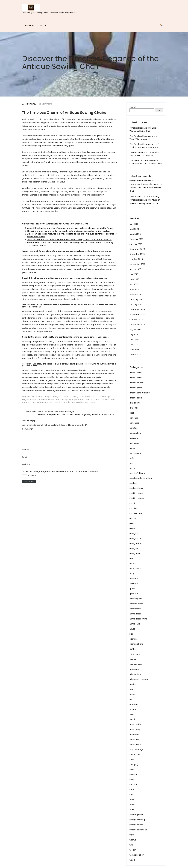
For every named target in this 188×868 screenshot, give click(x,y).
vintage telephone (138, 830)
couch (132, 503)
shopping (134, 764)
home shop (135, 624)
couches (134, 508)
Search (133, 107)
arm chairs (135, 403)
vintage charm (29, 402)
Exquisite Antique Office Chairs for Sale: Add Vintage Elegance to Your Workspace (77, 415)
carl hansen (135, 453)
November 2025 (137, 254)
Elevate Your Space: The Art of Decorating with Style (48, 412)
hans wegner (136, 599)
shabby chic (135, 754)
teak (132, 810)
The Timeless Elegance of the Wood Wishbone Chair (143, 138)
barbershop (135, 433)
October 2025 (136, 259)
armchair (134, 408)
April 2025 (134, 289)
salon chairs (135, 744)
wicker (133, 850)
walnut (133, 840)
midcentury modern (139, 679)
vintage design (136, 825)
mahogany (135, 669)
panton (133, 709)
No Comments (45, 104)
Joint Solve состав (137, 196)
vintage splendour (67, 402)
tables (132, 805)
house (132, 629)
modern (133, 684)
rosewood (134, 734)
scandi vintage (136, 749)
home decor (135, 614)
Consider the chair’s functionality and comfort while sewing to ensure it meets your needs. (69, 240)
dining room (135, 543)
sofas (132, 780)
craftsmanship (103, 397)
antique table (136, 398)
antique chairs (136, 383)
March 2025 (135, 294)
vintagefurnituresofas (140, 181)
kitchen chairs (136, 644)
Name (26, 453)
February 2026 (136, 239)
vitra (132, 835)
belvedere (134, 443)
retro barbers (136, 724)
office (132, 694)
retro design (135, 729)
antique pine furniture (140, 393)
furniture (36, 399)
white (132, 845)
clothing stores (137, 498)
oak (131, 689)
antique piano (136, 388)
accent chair (136, 373)
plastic (133, 719)
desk (132, 523)
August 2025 (135, 269)
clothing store (136, 493)
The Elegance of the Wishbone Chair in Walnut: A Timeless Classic (146, 162)
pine (132, 714)
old (131, 699)
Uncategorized (136, 815)
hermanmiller (136, 609)
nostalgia (64, 399)
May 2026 (134, 224)
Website (26, 467)
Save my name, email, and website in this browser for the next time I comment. (62, 474)
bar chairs (134, 423)
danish (133, 518)
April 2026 (134, 229)
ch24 (132, 458)
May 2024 (134, 345)
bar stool (134, 428)
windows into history (86, 402)
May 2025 (134, 284)
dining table (135, 554)
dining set (134, 549)
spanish (133, 785)
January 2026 (136, 244)
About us (29, 25)
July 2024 (134, 335)
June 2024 (134, 340)
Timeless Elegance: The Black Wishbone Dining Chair (143, 129)
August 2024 (135, 330)
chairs (132, 468)
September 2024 (138, 325)
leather (133, 649)
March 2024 (135, 355)
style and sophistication (104, 399)
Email (25, 460)
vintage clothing (137, 820)
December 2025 (137, 249)
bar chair (134, 418)
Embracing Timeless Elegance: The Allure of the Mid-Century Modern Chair (146, 188)
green (132, 589)
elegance (26, 399)
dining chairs (135, 538)
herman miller (136, 604)
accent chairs (136, 378)
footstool (134, 579)
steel (132, 790)
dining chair (135, 533)
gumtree (134, 594)
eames (133, 564)
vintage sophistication (47, 402)
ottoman (134, 704)
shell (132, 759)
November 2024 (137, 314)
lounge (133, 659)
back (132, 413)
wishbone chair (137, 855)
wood (132, 860)
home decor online (138, 619)
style (132, 795)
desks (132, 528)
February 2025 (136, 299)
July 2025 (134, 274)
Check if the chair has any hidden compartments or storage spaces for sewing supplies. (68, 231)
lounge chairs (136, 664)
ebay (132, 574)
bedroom (134, 438)
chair (132, 463)
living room (135, 654)
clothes (133, 483)
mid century (135, 674)
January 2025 (136, 304)
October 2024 (136, 319)
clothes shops (136, 488)
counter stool (136, 513)
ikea (131, 634)
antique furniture (35, 397)
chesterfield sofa (137, 473)
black (132, 448)
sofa (132, 770)
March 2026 (135, 234)
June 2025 (134, 279)
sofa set (133, 775)
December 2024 (137, 309)
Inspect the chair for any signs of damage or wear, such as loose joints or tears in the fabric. (70, 228)
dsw (131, 559)
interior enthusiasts (50, 399)
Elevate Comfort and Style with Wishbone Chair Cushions (144, 154)
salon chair (135, 739)
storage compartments (80, 399)
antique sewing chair (54, 397)
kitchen (133, 639)
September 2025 (137, 264)
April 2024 (134, 350)
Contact (44, 25)
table (132, 800)
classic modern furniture (141, 478)
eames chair (135, 569)
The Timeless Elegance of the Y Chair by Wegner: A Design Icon (144, 146)
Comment (28, 429)
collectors (90, 397)
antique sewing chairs (74, 397)
